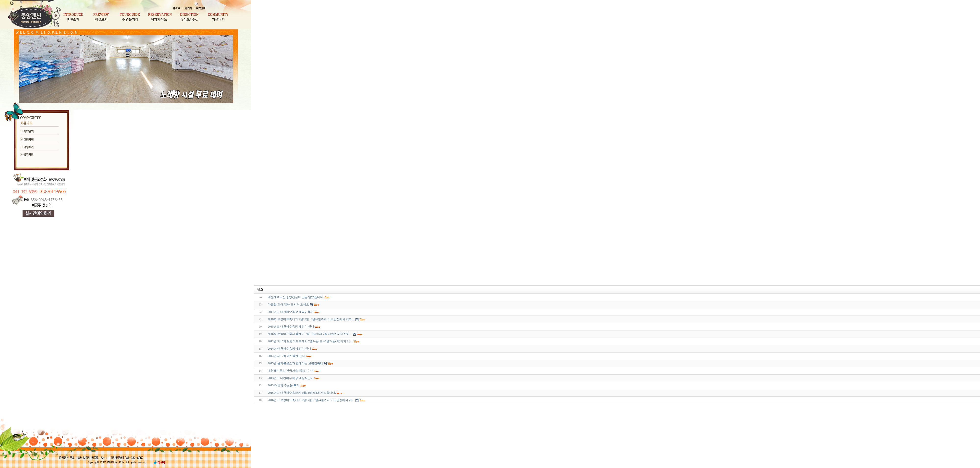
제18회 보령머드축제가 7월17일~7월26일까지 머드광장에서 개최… (311, 319)
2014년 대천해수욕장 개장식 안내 (289, 349)
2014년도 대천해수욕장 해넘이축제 (291, 312)
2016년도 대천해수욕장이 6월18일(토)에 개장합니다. (302, 393)
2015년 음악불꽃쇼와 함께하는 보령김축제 (295, 363)
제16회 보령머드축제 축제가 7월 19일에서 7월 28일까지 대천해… (310, 334)
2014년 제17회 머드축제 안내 (287, 356)
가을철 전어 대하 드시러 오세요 (288, 304)
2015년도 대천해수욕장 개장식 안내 (291, 327)
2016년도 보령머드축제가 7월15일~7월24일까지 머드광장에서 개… (311, 400)
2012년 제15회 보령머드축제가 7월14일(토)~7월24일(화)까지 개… (310, 341)
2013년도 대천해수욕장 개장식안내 (291, 378)
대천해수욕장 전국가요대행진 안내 (291, 371)
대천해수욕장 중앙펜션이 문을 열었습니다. (296, 297)
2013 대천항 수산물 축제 (284, 385)
